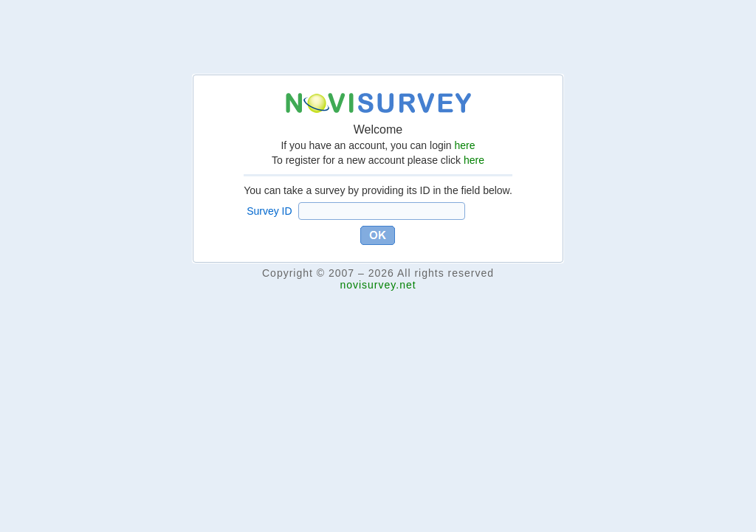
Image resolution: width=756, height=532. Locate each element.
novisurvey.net (378, 285)
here (465, 145)
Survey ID (269, 211)
